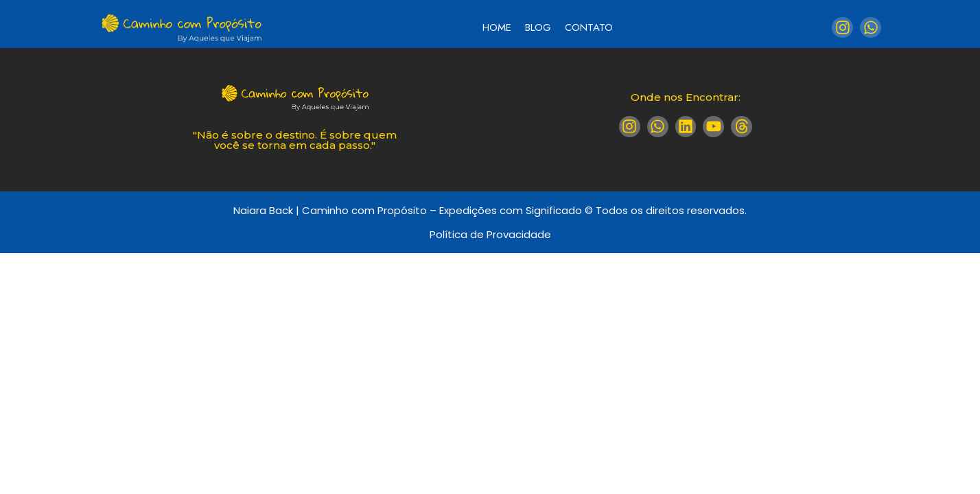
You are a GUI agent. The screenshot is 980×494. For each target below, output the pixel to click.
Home (497, 27)
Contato (589, 27)
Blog (538, 27)
